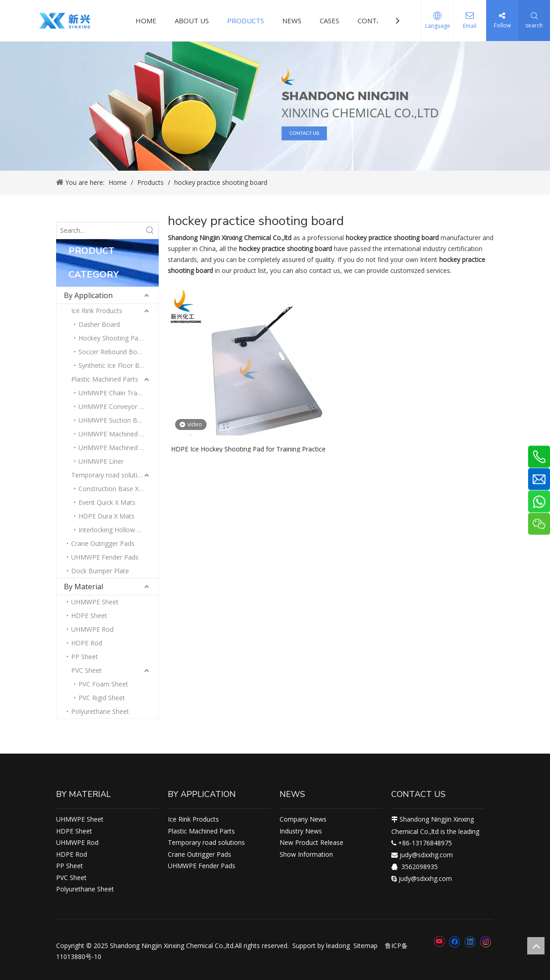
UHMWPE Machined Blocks (118, 434)
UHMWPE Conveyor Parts (117, 406)
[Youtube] (439, 942)
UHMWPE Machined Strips (117, 448)
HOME (146, 21)
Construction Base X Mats (117, 489)
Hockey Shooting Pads (112, 338)
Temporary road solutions (110, 475)
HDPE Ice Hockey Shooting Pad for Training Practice (248, 448)
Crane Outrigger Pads (103, 543)
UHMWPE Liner (101, 461)
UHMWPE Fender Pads (105, 557)
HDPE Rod (87, 643)
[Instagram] (486, 942)
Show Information (306, 854)
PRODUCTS (246, 21)
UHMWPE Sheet (95, 602)
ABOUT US (192, 21)
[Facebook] (454, 942)
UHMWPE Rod (92, 629)
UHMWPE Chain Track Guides (118, 393)
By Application (88, 295)
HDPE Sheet (89, 616)
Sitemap (366, 946)
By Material (83, 587)
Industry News (301, 831)
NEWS (292, 21)
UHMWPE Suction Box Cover (118, 420)
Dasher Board (99, 324)
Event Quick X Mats (107, 502)
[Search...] (99, 231)
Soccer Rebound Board (113, 352)
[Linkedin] (470, 942)
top (536, 946)
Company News (303, 819)
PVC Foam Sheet (103, 684)
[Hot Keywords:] (150, 231)
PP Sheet (85, 657)
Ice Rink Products (97, 311)
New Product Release (311, 842)
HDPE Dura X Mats (106, 516)
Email (470, 26)
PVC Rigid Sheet (102, 698)
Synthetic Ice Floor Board (116, 365)
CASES (329, 21)
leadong (338, 946)
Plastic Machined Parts (105, 379)
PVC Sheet (86, 670)
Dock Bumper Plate (100, 571)
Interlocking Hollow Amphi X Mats (118, 530)
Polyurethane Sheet (100, 711)
